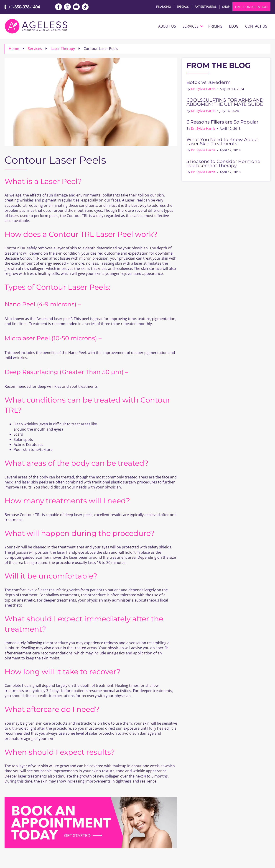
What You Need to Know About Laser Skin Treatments (222, 142)
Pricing (215, 26)
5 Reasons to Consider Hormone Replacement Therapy (223, 163)
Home (14, 49)
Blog (234, 26)
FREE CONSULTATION (251, 7)
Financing (163, 7)
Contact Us (256, 26)
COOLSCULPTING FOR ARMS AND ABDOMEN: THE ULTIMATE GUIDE (225, 102)
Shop (226, 7)
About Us (167, 26)
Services (191, 26)
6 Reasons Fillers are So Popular (222, 122)
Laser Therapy (63, 49)
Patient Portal (205, 7)
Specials (183, 7)
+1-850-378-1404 (24, 7)
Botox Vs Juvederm (209, 82)
